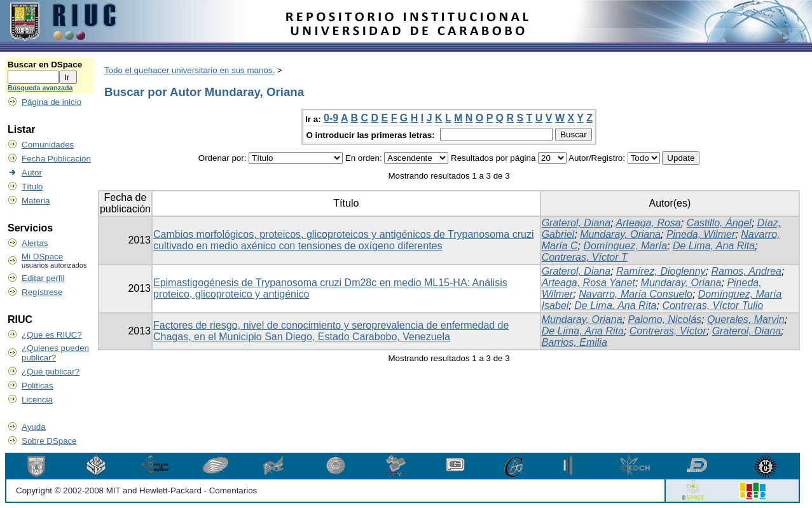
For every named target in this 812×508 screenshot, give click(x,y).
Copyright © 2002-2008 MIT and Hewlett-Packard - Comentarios (136, 491)
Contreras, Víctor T (585, 257)
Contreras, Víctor (668, 331)
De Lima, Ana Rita (714, 246)
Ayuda (34, 427)
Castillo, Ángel (719, 223)
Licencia (37, 400)
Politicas (38, 386)
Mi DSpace (42, 257)
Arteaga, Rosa (648, 223)
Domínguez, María (625, 246)
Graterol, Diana (576, 223)
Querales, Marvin (746, 319)
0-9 (331, 118)
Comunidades (48, 145)
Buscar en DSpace (45, 65)
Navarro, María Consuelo (636, 294)
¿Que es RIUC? (52, 335)
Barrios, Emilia (575, 342)
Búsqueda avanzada (40, 88)
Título (32, 187)
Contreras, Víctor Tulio (712, 305)
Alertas (35, 243)
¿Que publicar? (51, 372)
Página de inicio (52, 102)
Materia (36, 201)
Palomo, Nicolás (664, 319)
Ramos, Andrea (746, 271)
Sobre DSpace (49, 441)
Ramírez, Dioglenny (661, 271)
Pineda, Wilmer (701, 234)
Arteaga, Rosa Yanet (588, 283)
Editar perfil (43, 278)
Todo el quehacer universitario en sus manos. (189, 70)
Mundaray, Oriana (620, 234)
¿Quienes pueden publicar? (55, 353)
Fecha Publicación (56, 159)
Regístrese (42, 292)
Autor (32, 173)
